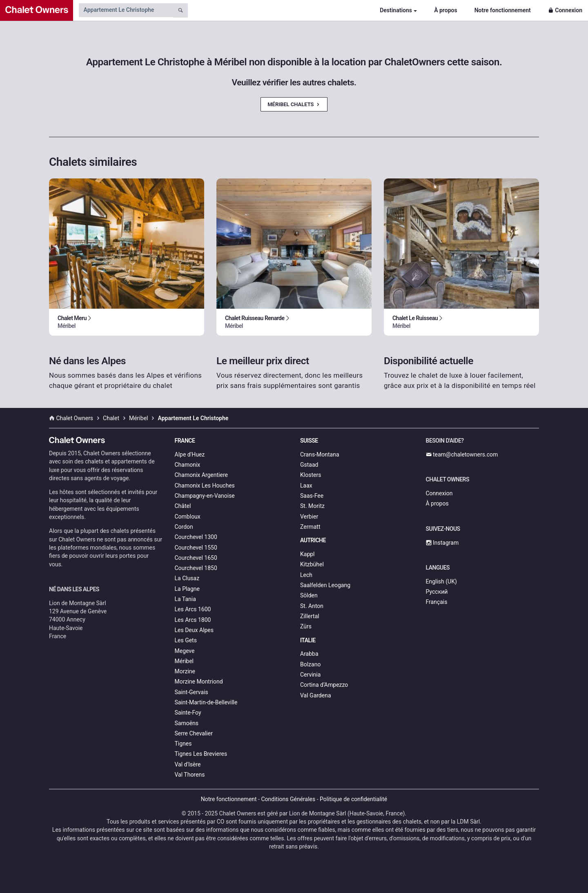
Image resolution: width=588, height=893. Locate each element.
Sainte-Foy (188, 713)
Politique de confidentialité (353, 799)
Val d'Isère (188, 764)
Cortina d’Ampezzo (324, 685)
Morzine (185, 671)
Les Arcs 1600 (193, 609)
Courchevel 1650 (196, 558)
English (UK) (441, 581)
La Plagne (187, 589)
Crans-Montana (320, 454)
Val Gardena (316, 695)
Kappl (307, 554)
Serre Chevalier (194, 733)
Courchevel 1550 (196, 548)
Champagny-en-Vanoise (205, 496)
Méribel (184, 661)
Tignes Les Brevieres (201, 754)
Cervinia (310, 675)
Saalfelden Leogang (325, 585)
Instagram (442, 543)
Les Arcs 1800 (193, 620)
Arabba (309, 654)
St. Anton (312, 606)
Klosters (311, 475)
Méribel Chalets (294, 104)
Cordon (184, 527)
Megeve (185, 651)
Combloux (188, 517)
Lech (306, 575)
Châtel (183, 506)
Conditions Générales (288, 799)
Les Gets (186, 640)
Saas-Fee (312, 496)
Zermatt (310, 527)
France (185, 441)
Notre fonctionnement (503, 10)
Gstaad (309, 465)
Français (437, 602)
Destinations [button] (396, 10)
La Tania (185, 599)
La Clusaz (187, 578)
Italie (308, 640)
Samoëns (187, 723)
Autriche (313, 540)
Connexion (565, 10)
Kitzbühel (312, 564)
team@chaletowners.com (462, 454)
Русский (437, 592)
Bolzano (310, 664)
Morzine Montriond (199, 681)
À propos (445, 10)
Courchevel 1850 (196, 568)
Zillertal (310, 616)
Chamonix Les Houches (205, 485)
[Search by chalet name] (126, 10)
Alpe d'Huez (190, 454)
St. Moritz (312, 506)
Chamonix (188, 465)
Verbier (309, 517)
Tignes (183, 744)
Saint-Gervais (192, 692)
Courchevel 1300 (196, 537)
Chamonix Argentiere (201, 475)
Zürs (306, 626)
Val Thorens (190, 775)
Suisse (309, 441)
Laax (306, 485)
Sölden (309, 595)
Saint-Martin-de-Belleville (206, 702)
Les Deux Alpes (194, 630)
